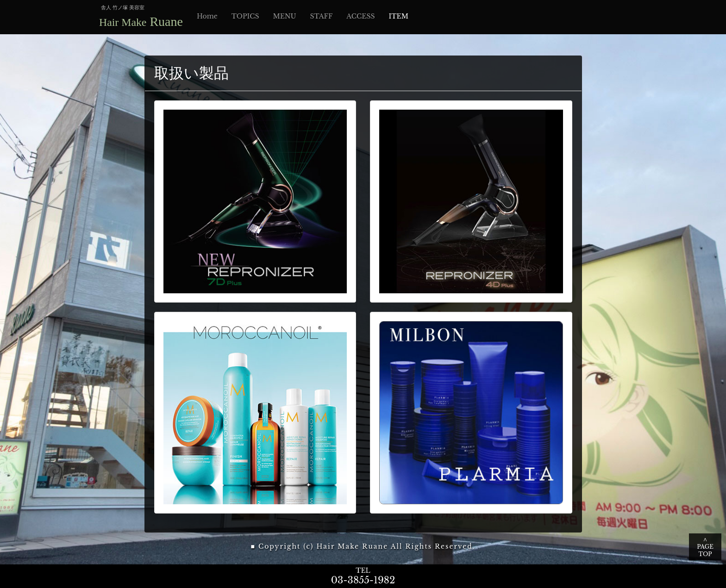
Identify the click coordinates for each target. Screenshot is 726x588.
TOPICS (245, 16)
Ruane (141, 22)
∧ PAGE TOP (705, 547)
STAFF (322, 16)
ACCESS (360, 16)
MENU (284, 16)
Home (207, 16)
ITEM (399, 16)
